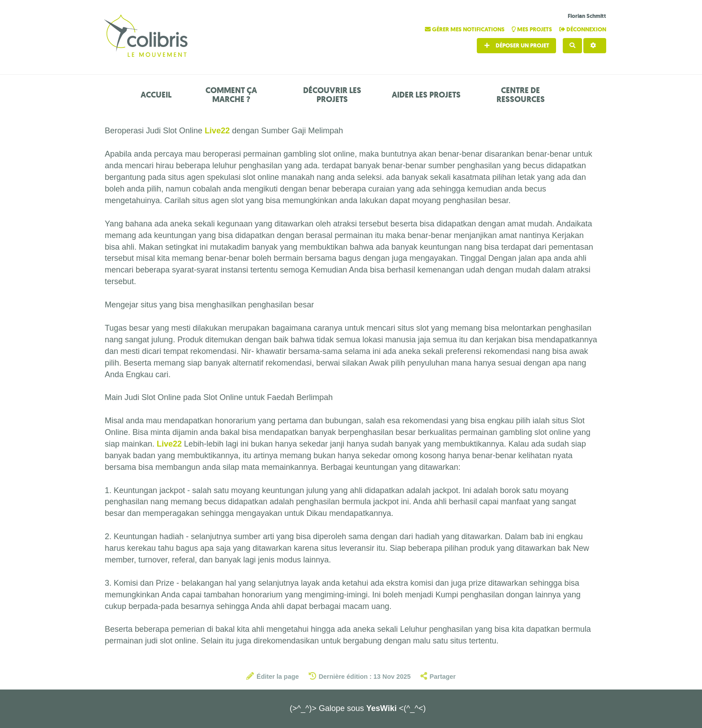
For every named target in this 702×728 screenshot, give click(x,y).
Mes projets (533, 29)
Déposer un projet (516, 45)
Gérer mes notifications (465, 29)
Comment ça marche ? (231, 95)
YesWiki (381, 708)
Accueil (156, 95)
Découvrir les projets (332, 95)
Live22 (217, 131)
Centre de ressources (521, 95)
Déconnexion (583, 29)
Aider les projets (426, 95)
